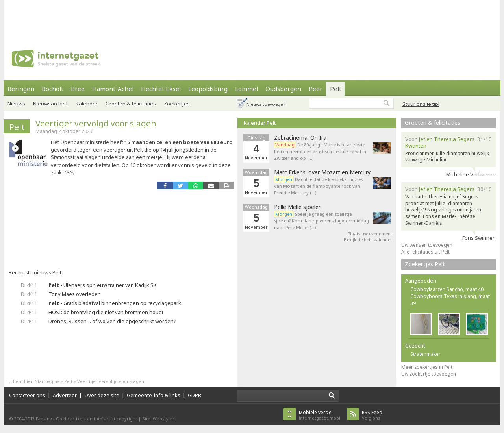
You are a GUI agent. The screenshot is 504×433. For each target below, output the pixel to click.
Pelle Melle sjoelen (298, 207)
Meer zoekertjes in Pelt (427, 367)
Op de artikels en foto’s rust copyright (96, 419)
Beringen (21, 89)
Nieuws (16, 104)
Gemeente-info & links (154, 395)
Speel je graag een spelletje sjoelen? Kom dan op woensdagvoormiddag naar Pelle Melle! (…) (321, 221)
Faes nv (44, 419)
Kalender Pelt (260, 123)
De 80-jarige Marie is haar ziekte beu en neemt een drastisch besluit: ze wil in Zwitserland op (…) (320, 151)
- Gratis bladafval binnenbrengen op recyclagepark (115, 303)
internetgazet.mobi (320, 415)
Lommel (246, 89)
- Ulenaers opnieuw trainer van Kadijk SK (103, 285)
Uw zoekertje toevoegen (429, 374)
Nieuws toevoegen (266, 104)
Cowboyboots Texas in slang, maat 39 (450, 300)
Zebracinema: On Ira (300, 138)
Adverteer (65, 395)
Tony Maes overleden (75, 294)
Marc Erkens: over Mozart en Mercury (322, 172)
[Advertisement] (252, 18)
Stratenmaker (425, 354)
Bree (78, 89)
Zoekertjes (177, 104)
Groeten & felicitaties (131, 104)
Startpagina (47, 381)
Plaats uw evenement (370, 234)
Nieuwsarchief (50, 104)
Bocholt (53, 89)
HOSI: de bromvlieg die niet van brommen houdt (106, 312)
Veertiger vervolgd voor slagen (96, 123)
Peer (316, 89)
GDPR (195, 395)
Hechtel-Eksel (161, 89)
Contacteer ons (27, 395)
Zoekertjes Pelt (425, 264)
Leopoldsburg (208, 89)
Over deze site (102, 395)
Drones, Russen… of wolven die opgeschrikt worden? (112, 321)
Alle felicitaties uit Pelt (425, 252)
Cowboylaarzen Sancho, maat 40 (447, 289)
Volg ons (372, 415)
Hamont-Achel (113, 89)
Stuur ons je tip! (421, 104)
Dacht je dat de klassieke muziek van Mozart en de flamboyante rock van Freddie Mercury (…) (319, 186)
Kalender (87, 104)
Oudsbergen (283, 89)
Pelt (336, 89)
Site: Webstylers (159, 419)
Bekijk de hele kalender (368, 240)
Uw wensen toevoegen (427, 245)
